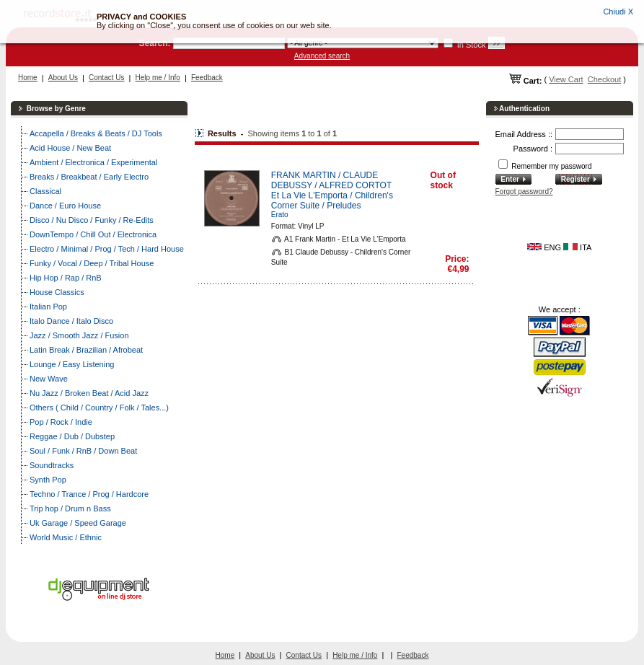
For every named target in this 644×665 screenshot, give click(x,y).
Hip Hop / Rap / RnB (66, 278)
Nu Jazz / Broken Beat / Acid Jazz (89, 393)
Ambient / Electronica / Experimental (93, 162)
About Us (63, 78)
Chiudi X (618, 12)
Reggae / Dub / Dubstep (72, 436)
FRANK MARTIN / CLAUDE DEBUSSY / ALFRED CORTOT (331, 180)
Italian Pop (48, 307)
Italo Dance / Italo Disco (71, 321)
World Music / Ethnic (66, 537)
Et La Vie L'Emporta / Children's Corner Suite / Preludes (332, 201)
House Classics (57, 292)
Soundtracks (52, 465)
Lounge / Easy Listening (72, 364)
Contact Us (106, 78)
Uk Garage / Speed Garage (78, 523)
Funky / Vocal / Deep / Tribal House (92, 263)
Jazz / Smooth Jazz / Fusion (79, 335)
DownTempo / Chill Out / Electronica (93, 234)
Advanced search (322, 56)
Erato (280, 215)
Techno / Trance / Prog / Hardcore (89, 494)
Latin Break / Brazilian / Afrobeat (86, 350)
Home (28, 78)
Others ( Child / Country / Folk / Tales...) (99, 408)
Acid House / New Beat (70, 148)
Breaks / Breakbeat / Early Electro (89, 177)
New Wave (49, 379)
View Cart (566, 79)
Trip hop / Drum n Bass (70, 508)
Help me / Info (158, 78)
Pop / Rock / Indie (61, 422)
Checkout (604, 79)
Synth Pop (48, 480)
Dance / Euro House (65, 206)
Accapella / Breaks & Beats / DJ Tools (96, 133)
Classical (45, 191)
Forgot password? (524, 191)
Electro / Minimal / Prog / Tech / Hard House (107, 249)
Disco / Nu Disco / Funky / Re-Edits (92, 220)
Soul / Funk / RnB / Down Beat (83, 451)
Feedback (207, 78)
